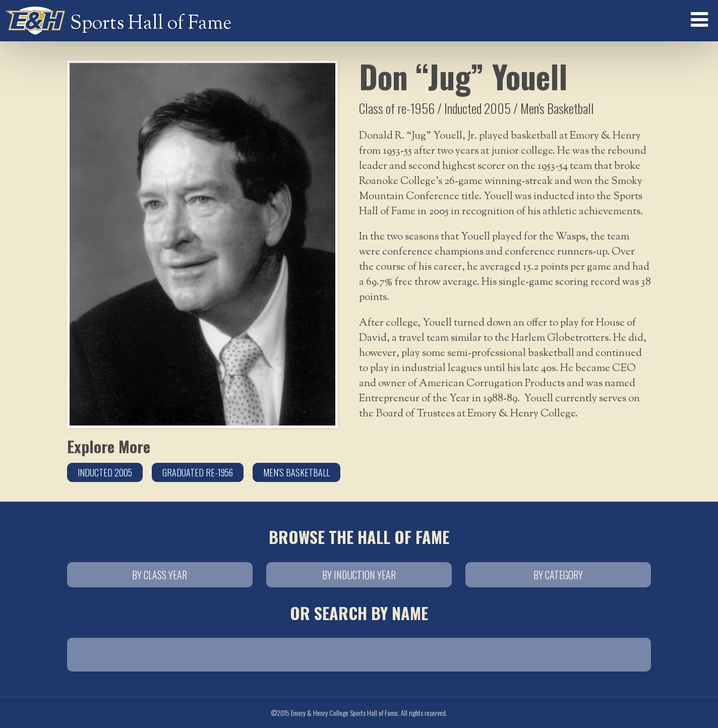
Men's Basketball (296, 472)
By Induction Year (359, 575)
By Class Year (160, 575)
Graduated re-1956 (198, 472)
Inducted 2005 (105, 472)
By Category (558, 575)
